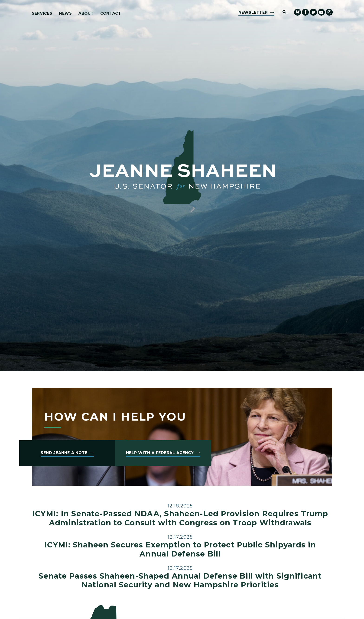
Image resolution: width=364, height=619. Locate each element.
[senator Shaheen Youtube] (321, 12)
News (65, 13)
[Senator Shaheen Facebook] (305, 12)
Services (42, 13)
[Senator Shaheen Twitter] (313, 12)
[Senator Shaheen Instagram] (329, 12)
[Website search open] (282, 12)
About (86, 13)
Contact (111, 13)
